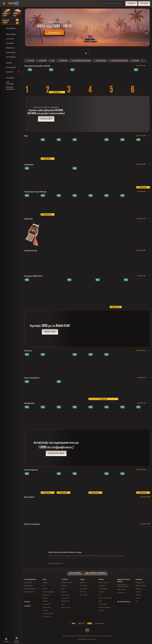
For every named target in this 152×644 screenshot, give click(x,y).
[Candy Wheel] (116, 293)
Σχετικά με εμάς (28, 583)
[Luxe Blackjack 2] (47, 416)
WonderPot (83, 583)
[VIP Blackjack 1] (63, 416)
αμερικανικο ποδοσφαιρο (105, 607)
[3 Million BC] (135, 263)
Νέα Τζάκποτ (83, 592)
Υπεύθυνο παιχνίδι (122, 590)
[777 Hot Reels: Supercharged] (47, 483)
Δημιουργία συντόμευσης (30, 589)
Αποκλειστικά (31, 250)
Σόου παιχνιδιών (32, 377)
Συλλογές (138, 592)
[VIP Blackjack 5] (95, 416)
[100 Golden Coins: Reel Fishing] (143, 178)
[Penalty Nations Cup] (79, 205)
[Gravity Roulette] (101, 293)
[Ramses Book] (111, 178)
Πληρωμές (27, 602)
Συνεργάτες (27, 606)
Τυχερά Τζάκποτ (84, 589)
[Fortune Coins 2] (63, 205)
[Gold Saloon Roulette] (31, 293)
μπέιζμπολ (101, 610)
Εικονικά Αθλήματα (103, 589)
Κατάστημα (138, 595)
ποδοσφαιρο (101, 592)
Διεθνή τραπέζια (65, 595)
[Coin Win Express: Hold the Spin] (79, 149)
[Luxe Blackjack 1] (143, 416)
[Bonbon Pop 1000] (95, 178)
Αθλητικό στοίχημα (103, 583)
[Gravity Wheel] (71, 390)
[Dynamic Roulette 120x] (59, 293)
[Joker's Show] (87, 293)
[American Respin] (111, 205)
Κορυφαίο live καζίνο (33, 276)
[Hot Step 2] (79, 178)
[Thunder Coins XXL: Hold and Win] (99, 81)
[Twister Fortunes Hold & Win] (32, 483)
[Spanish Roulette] (32, 364)
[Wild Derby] (103, 263)
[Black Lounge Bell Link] (143, 149)
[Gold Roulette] (79, 364)
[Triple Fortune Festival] (143, 483)
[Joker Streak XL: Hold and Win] (127, 178)
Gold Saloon (64, 586)
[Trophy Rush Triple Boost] (47, 205)
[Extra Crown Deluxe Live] (144, 293)
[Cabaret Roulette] (143, 364)
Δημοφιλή (29, 164)
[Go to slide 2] (89, 53)
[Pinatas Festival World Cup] (95, 149)
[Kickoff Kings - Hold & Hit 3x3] (127, 205)
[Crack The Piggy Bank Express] (47, 149)
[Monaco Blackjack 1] (111, 416)
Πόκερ (63, 604)
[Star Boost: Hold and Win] (127, 149)
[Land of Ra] (73, 293)
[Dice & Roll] (95, 483)
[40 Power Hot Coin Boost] (63, 483)
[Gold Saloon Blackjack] (32, 416)
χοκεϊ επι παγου (103, 604)
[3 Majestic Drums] (111, 149)
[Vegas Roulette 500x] (45, 293)
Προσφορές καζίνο (140, 583)
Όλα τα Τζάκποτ (84, 595)
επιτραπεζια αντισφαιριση (105, 598)
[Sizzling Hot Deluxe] (63, 178)
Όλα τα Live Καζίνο (66, 607)
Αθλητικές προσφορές (141, 586)
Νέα (26, 136)
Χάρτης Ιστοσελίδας (29, 592)
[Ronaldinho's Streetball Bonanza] (95, 205)
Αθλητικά (28, 219)
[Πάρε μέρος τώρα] (87, 27)
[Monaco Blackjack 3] (127, 416)
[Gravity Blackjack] (130, 293)
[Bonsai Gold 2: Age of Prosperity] (32, 178)
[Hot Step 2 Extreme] (78, 81)
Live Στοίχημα (102, 586)
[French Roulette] (95, 364)
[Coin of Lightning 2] (71, 263)
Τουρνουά (138, 598)
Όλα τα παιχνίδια (32, 524)
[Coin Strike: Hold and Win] (47, 178)
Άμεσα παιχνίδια (47, 607)
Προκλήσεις (139, 589)
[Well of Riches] (32, 149)
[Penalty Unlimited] (32, 205)
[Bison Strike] (127, 483)
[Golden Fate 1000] (121, 81)
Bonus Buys (46, 598)
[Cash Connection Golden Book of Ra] (36, 81)
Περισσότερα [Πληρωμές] (100, 623)
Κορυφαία (45, 583)
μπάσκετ (101, 601)
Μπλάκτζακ (29, 403)
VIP (137, 601)
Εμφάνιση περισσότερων (56, 563)
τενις (100, 595)
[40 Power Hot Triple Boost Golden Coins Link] (57, 81)
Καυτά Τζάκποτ (31, 470)
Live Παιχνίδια (46, 604)
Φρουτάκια (29, 497)
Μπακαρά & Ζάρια (66, 601)
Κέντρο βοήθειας (28, 586)
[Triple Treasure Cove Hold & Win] (142, 81)
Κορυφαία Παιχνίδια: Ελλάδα (37, 66)
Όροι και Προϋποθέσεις (124, 602)
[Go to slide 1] (86, 53)
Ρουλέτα (28, 350)
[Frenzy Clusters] (63, 149)
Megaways (45, 601)
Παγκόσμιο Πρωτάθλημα (35, 191)
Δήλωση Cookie (121, 593)
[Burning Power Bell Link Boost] (111, 483)
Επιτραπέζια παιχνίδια (48, 614)
